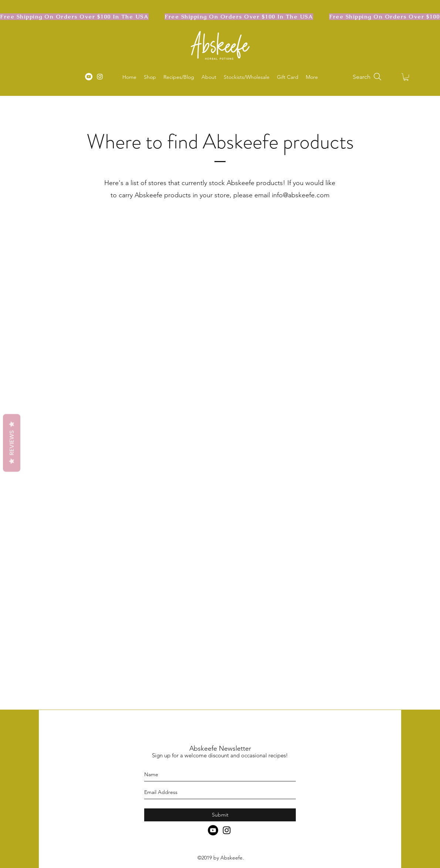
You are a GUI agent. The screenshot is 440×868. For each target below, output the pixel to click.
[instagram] (100, 77)
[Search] (368, 77)
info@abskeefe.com (301, 195)
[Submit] (220, 815)
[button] (406, 77)
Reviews (12, 443)
